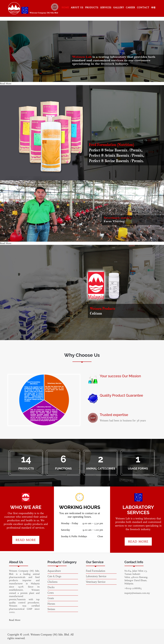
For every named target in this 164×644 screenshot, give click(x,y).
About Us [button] (77, 8)
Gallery (119, 8)
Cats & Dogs (54, 576)
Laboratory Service (96, 576)
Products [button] (92, 8)
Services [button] (106, 8)
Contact (143, 8)
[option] (44, 400)
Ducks (51, 587)
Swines (51, 609)
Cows (51, 593)
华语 (153, 8)
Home (65, 8)
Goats (51, 598)
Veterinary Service (96, 582)
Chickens (53, 582)
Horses (51, 604)
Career (130, 8)
